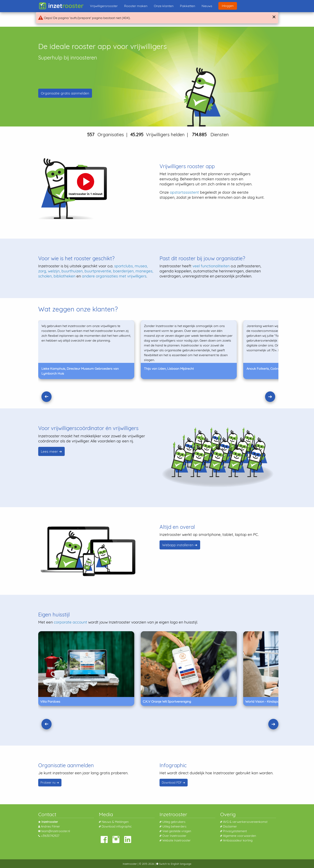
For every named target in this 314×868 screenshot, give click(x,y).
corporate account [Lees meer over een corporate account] (70, 622)
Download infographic (117, 827)
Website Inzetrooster (177, 840)
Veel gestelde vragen (177, 831)
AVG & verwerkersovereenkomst (245, 822)
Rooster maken (136, 6)
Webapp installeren (178, 545)
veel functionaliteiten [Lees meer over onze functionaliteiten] (211, 266)
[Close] (273, 17)
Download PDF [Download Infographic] (172, 783)
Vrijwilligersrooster (104, 6)
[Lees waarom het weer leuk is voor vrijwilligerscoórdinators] (218, 457)
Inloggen (228, 6)
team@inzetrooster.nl (56, 831)
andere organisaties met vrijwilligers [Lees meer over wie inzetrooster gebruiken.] (114, 276)
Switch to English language (175, 864)
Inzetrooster (130, 864)
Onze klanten (164, 6)
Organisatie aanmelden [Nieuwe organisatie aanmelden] (65, 93)
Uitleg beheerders (174, 827)
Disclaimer (230, 827)
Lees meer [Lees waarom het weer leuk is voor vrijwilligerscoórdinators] (49, 451)
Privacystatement (235, 831)
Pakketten (188, 6)
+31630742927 (50, 836)
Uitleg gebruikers (174, 822)
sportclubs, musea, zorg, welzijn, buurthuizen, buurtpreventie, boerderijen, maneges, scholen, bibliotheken (96, 271)
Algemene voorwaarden (239, 836)
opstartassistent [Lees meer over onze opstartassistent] (184, 192)
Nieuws (207, 6)
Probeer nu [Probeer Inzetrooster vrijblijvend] (48, 783)
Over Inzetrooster (174, 836)
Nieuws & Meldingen (115, 822)
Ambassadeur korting (238, 840)
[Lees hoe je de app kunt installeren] (89, 550)
